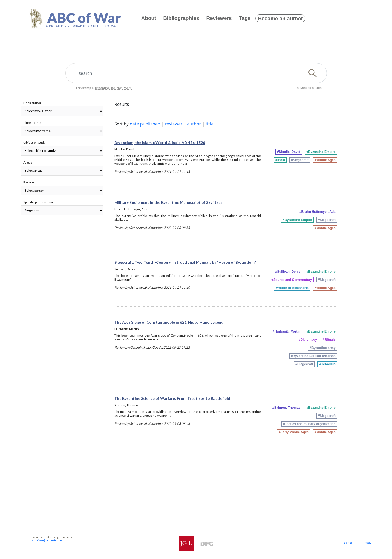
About (149, 18)
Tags (245, 18)
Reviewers (219, 18)
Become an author (280, 18)
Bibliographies (181, 18)
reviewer (174, 124)
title (209, 124)
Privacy (367, 543)
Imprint (347, 543)
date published (145, 124)
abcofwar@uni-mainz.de (47, 540)
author (194, 124)
